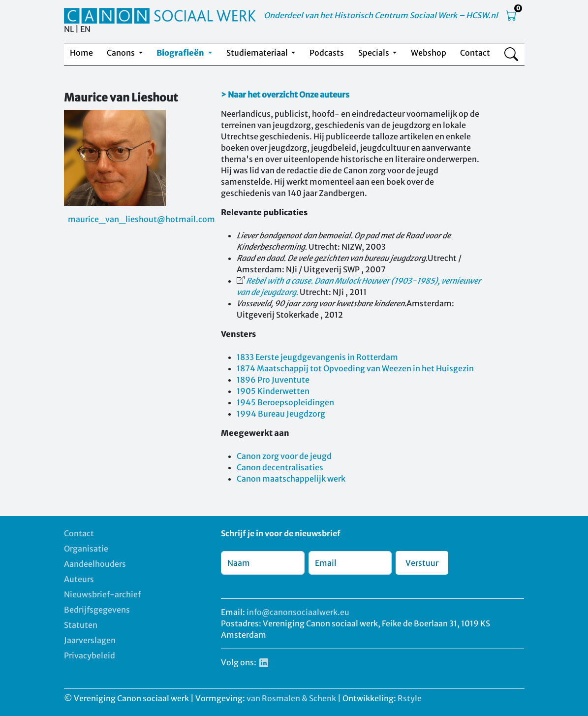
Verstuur (422, 563)
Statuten (81, 625)
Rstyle (410, 698)
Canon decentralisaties (280, 467)
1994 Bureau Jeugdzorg (281, 414)
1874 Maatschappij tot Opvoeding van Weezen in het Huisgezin (355, 368)
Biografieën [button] (181, 53)
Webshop (429, 53)
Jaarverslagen (90, 640)
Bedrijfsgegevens (97, 610)
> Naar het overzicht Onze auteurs (285, 95)
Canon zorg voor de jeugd (284, 456)
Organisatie (86, 549)
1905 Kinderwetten (273, 391)
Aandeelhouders (95, 564)
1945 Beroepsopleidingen (285, 402)
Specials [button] (374, 53)
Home (81, 53)
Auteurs (79, 579)
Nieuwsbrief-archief (102, 594)
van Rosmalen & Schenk (291, 698)
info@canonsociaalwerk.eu (298, 612)
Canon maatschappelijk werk (291, 479)
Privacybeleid (90, 655)
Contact (475, 53)
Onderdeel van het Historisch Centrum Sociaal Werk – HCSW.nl (381, 15)
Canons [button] (122, 53)
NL (69, 29)
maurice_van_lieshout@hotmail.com (141, 219)
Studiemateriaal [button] (258, 53)
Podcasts (327, 53)
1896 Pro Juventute (273, 380)
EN (85, 29)
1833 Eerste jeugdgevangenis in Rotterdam (317, 357)
